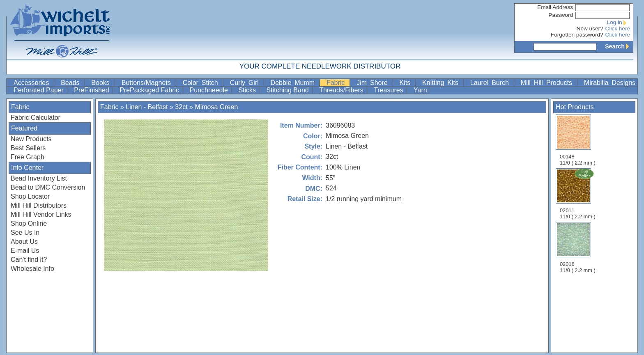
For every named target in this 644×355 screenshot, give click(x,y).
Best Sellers (28, 148)
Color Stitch (202, 83)
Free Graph (28, 157)
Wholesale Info (32, 269)
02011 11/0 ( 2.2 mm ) (578, 194)
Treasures (389, 90)
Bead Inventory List (39, 178)
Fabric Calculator (36, 118)
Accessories (33, 83)
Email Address (555, 7)
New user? (590, 29)
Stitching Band (289, 90)
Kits (407, 83)
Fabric (337, 83)
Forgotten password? (577, 35)
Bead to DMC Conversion (48, 187)
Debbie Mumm (294, 83)
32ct (181, 107)
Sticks (248, 90)
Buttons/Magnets (148, 83)
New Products (31, 139)
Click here (618, 29)
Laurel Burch (491, 83)
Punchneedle (210, 90)
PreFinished (92, 90)
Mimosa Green (216, 107)
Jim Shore (374, 83)
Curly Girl (246, 83)
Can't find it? (29, 260)
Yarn (420, 90)
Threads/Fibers (342, 90)
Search (619, 46)
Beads (72, 83)
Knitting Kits (442, 83)
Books (102, 83)
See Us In (25, 232)
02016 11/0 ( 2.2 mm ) (578, 248)
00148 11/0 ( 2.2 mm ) (578, 140)
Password (561, 15)
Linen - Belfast (148, 107)
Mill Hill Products (548, 83)
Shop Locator (30, 196)
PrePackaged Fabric (150, 90)
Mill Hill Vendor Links (41, 214)
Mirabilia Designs (610, 83)
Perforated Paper (39, 90)
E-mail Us (25, 251)
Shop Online (29, 223)
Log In (619, 23)
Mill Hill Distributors (39, 205)
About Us (24, 242)
